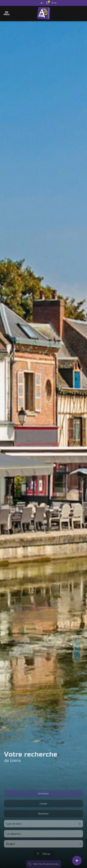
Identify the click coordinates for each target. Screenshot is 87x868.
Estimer (43, 824)
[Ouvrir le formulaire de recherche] (44, 864)
